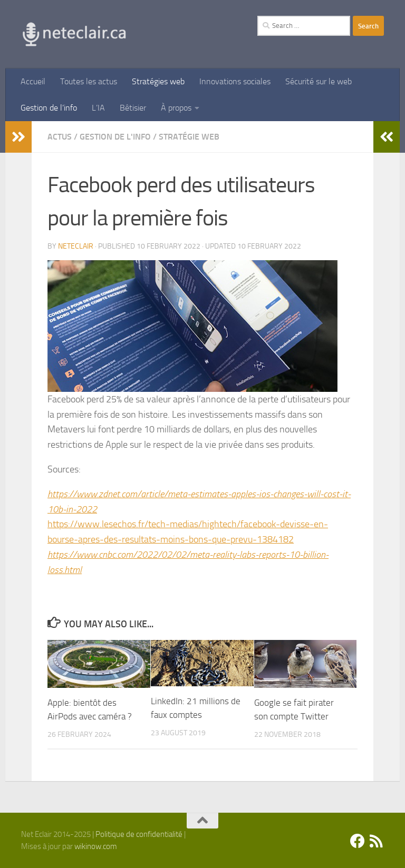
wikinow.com (96, 846)
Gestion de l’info (49, 108)
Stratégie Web (189, 137)
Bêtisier (133, 108)
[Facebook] (358, 841)
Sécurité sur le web (319, 81)
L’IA (98, 108)
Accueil (33, 81)
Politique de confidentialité (139, 834)
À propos (176, 108)
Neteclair (76, 246)
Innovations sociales (235, 81)
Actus (60, 137)
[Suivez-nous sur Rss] (377, 841)
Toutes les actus (89, 81)
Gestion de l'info (115, 137)
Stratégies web (158, 81)
